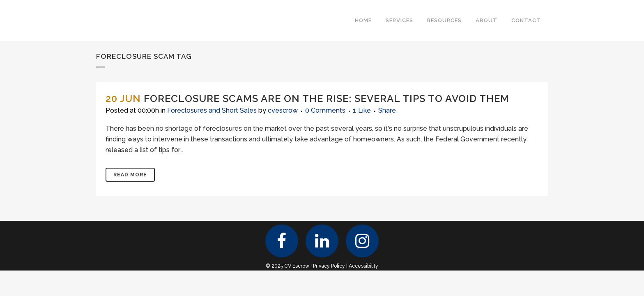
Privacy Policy (329, 266)
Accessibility (363, 266)
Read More (130, 175)
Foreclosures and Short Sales (212, 110)
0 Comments (325, 110)
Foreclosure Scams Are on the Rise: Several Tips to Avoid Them (327, 98)
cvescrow (283, 110)
